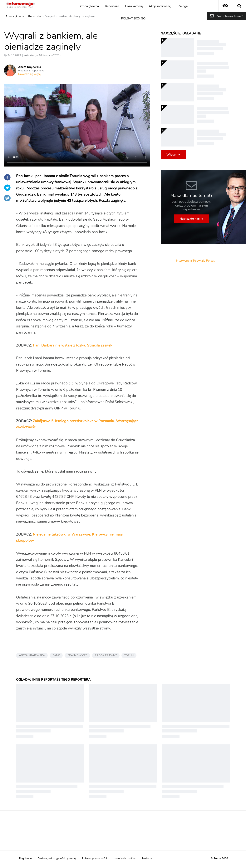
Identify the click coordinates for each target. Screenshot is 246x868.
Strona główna (89, 6)
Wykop (7, 198)
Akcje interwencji (160, 6)
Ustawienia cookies (124, 859)
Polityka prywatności (94, 859)
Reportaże (112, 6)
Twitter (7, 188)
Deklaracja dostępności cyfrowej (57, 859)
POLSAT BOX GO (133, 18)
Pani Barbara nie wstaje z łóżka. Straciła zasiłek (73, 345)
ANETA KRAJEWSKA (32, 655)
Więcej (171, 155)
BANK (56, 655)
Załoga (183, 6)
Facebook (7, 177)
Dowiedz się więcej (30, 74)
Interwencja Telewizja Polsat (195, 261)
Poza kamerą (134, 6)
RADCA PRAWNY (106, 655)
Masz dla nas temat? (229, 16)
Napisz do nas (190, 219)
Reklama (147, 859)
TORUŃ (129, 655)
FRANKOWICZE (77, 655)
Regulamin (25, 859)
